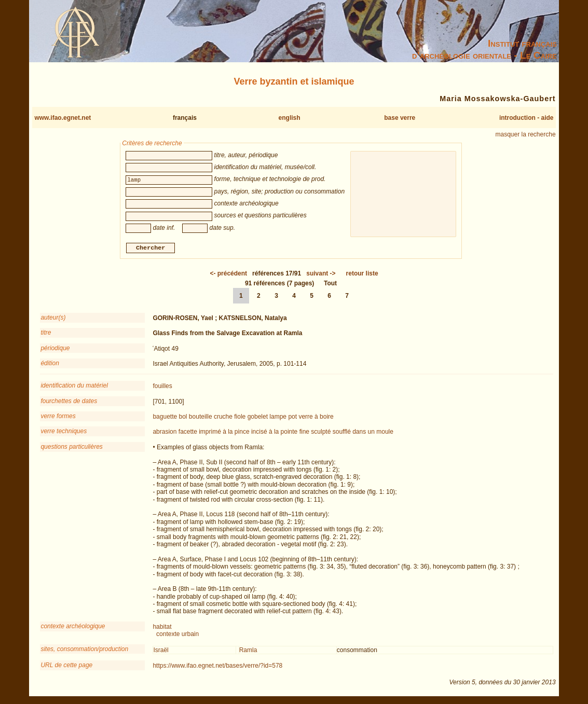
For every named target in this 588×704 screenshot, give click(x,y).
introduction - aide (527, 118)
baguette (165, 418)
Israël (161, 651)
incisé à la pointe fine (280, 433)
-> (321, 274)
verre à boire (316, 418)
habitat (162, 628)
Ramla (248, 651)
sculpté (321, 433)
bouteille (201, 418)
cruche (223, 418)
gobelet (258, 418)
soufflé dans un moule (363, 433)
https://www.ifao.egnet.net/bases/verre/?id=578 (217, 667)
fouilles (162, 388)
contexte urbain (177, 636)
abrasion (165, 433)
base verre (400, 118)
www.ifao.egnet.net (63, 118)
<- (228, 274)
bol (183, 418)
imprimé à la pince (224, 433)
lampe (278, 418)
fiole (240, 418)
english (290, 118)
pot (292, 418)
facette (188, 433)
